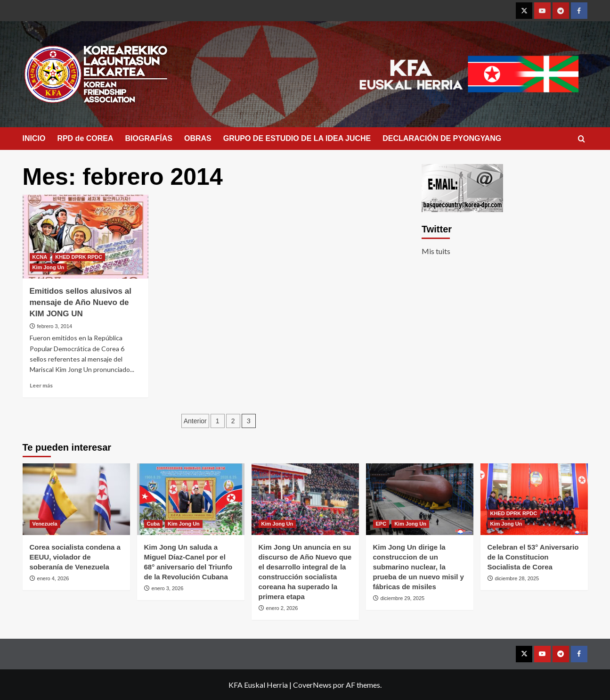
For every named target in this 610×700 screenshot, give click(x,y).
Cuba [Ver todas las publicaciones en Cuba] (154, 524)
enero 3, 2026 (168, 588)
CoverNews (312, 685)
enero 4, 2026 (53, 578)
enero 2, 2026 (282, 608)
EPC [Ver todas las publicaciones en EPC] (381, 524)
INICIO (34, 138)
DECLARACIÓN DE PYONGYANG (442, 138)
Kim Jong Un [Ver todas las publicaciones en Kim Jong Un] (49, 267)
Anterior (195, 421)
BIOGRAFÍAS (149, 138)
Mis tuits (436, 251)
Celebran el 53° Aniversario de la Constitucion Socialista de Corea (533, 557)
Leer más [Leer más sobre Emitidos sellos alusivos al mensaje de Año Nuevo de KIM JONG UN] (41, 385)
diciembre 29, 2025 (403, 598)
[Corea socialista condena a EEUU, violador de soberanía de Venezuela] (76, 499)
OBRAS (198, 138)
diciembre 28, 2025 (517, 578)
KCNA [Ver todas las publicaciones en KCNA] (40, 257)
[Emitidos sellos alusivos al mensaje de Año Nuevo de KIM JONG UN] (85, 237)
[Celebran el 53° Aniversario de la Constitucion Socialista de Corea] (534, 499)
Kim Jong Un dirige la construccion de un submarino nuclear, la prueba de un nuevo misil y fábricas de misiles (419, 567)
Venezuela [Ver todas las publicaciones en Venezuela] (45, 524)
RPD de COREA (85, 138)
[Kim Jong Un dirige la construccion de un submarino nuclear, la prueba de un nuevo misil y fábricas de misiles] (420, 499)
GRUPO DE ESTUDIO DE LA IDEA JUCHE (297, 138)
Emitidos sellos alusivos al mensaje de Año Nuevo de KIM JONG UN (81, 302)
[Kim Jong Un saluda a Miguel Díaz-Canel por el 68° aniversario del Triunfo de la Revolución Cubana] (191, 499)
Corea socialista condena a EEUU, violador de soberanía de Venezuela (75, 557)
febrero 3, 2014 (55, 326)
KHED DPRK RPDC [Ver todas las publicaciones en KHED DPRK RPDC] (79, 257)
